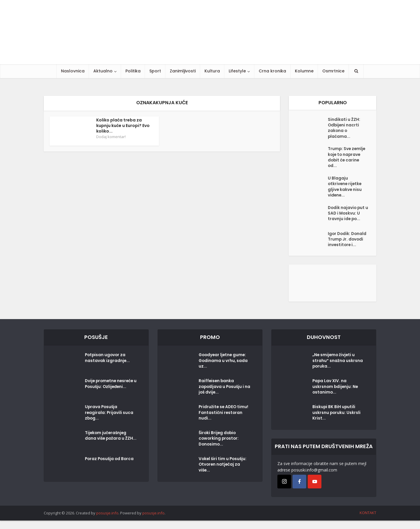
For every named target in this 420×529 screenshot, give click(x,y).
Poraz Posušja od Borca (110, 468)
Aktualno (103, 71)
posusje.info (107, 521)
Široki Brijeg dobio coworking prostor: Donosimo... (219, 448)
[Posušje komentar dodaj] (332, 291)
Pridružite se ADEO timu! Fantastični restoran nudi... (224, 422)
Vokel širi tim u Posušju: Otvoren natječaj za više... (223, 474)
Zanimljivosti (183, 71)
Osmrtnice (333, 71)
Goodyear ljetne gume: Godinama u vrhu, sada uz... (224, 370)
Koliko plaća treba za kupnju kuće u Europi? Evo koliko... (123, 126)
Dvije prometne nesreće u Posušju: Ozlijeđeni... (110, 393)
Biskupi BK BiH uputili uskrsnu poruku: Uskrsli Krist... (337, 422)
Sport (155, 71)
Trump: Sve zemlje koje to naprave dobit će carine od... (347, 159)
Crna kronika (272, 71)
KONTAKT (368, 521)
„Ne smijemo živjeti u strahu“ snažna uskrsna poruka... (338, 370)
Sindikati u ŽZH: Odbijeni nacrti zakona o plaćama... (344, 129)
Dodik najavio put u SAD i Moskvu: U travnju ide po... (347, 218)
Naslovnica (73, 71)
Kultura (212, 71)
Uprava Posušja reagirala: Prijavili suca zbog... (109, 422)
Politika (133, 71)
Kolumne (304, 71)
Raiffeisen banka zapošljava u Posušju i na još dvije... (222, 396)
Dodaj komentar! (111, 137)
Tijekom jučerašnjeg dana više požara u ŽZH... (106, 448)
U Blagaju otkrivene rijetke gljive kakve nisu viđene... (345, 190)
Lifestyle (237, 71)
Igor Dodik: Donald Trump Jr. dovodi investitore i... (346, 247)
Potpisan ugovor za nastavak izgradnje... (107, 367)
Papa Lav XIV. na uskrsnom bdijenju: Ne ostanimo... (336, 396)
